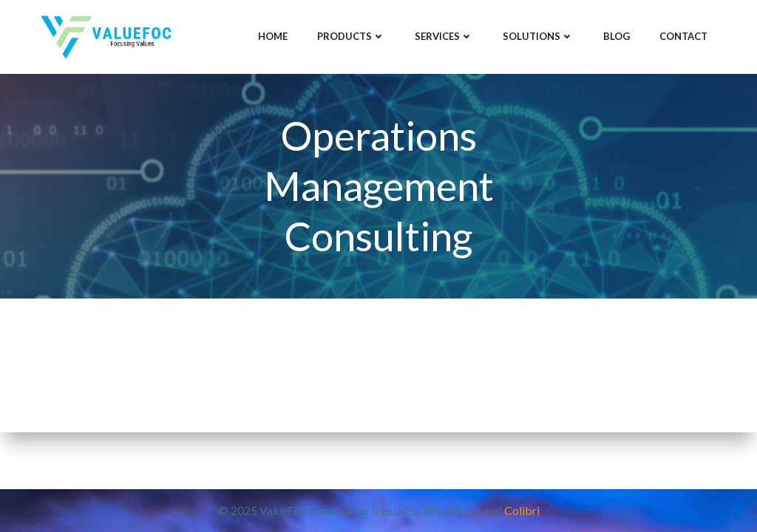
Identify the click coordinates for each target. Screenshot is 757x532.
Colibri (522, 510)
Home (273, 36)
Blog (617, 36)
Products (351, 36)
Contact (683, 36)
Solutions (538, 36)
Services (444, 36)
